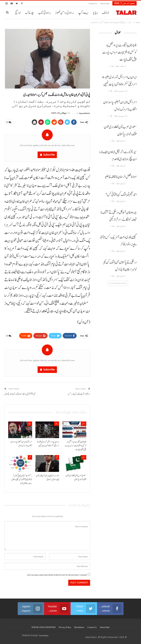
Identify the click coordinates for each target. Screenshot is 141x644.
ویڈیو (95, 13)
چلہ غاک (29, 13)
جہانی (57, 424)
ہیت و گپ (83, 13)
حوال (84, 424)
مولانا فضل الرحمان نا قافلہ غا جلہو (121, 177)
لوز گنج (18, 13)
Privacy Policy (65, 627)
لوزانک (105, 13)
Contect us (93, 4)
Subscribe (49, 155)
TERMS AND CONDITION (44, 627)
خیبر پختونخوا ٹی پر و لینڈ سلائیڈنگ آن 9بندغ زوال (20, 394)
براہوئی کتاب (44, 13)
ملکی (57, 457)
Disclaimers (79, 627)
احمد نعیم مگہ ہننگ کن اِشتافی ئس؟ (121, 195)
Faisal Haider (44, 636)
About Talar (105, 4)
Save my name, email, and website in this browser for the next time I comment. (57, 575)
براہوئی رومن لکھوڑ (64, 13)
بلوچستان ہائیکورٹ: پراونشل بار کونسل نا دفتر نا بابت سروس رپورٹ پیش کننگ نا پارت (119, 52)
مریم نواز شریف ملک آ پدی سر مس (79, 394)
